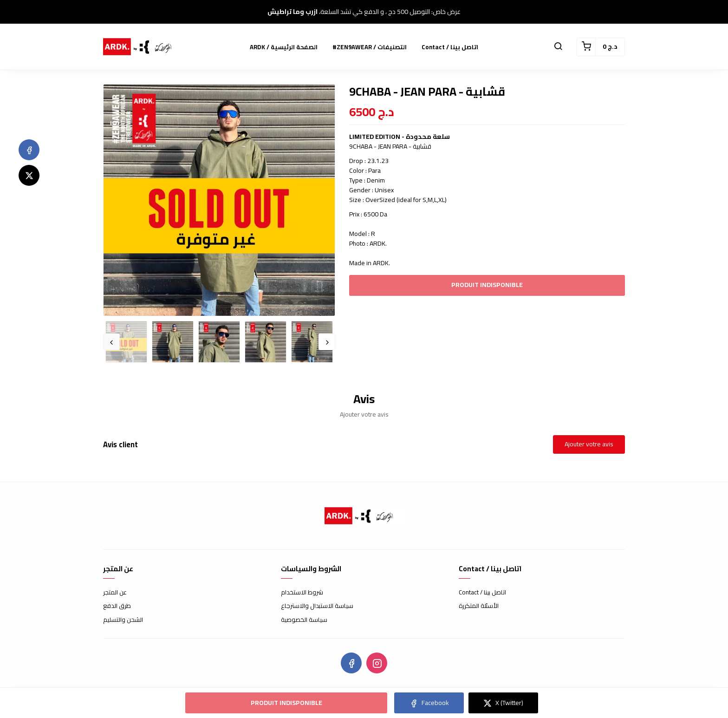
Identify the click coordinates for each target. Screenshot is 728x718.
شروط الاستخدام (302, 593)
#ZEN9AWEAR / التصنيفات (370, 47)
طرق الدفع (117, 606)
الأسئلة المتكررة (479, 606)
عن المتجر (115, 593)
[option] (219, 200)
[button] (558, 47)
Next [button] (327, 342)
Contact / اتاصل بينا (450, 47)
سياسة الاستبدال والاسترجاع (317, 606)
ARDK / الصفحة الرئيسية (284, 47)
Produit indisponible (487, 285)
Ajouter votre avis (589, 444)
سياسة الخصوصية (304, 620)
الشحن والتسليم (123, 620)
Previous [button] (111, 342)
